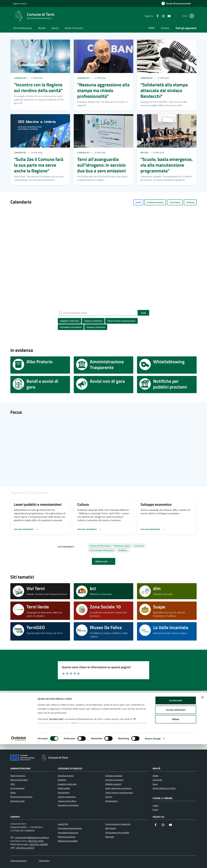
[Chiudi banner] (203, 821)
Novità (42, 28)
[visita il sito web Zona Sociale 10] (104, 611)
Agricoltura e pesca (66, 776)
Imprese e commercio (96, 327)
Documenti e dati (17, 801)
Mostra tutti (104, 561)
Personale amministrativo (21, 797)
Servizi (55, 28)
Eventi (138, 202)
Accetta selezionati (176, 834)
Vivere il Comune (74, 28)
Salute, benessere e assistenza (118, 788)
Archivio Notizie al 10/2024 (164, 788)
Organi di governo (18, 776)
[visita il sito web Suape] (167, 611)
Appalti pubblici (64, 788)
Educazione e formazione (71, 327)
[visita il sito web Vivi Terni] (40, 591)
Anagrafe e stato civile (70, 321)
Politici (13, 793)
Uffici (13, 784)
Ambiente (62, 780)
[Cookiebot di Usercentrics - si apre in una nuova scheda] (19, 862)
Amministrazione (23, 28)
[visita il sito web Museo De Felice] (104, 631)
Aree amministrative (19, 780)
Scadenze (190, 202)
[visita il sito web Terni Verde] (40, 611)
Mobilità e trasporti (113, 784)
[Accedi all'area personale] (176, 3)
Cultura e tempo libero (67, 801)
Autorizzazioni (64, 793)
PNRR (151, 28)
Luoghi (155, 805)
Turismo (165, 28)
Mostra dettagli (153, 862)
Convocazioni (175, 202)
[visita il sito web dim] (167, 591)
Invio (143, 313)
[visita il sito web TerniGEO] (40, 631)
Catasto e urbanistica (93, 321)
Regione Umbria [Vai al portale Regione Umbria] (20, 4)
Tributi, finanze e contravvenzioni (121, 321)
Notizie (144, 153)
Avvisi (155, 784)
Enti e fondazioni (17, 788)
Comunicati (20, 78)
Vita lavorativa (111, 801)
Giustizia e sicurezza (114, 776)
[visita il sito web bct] (104, 591)
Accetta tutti (176, 824)
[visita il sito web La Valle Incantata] (167, 631)
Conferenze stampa (155, 202)
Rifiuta (176, 843)
